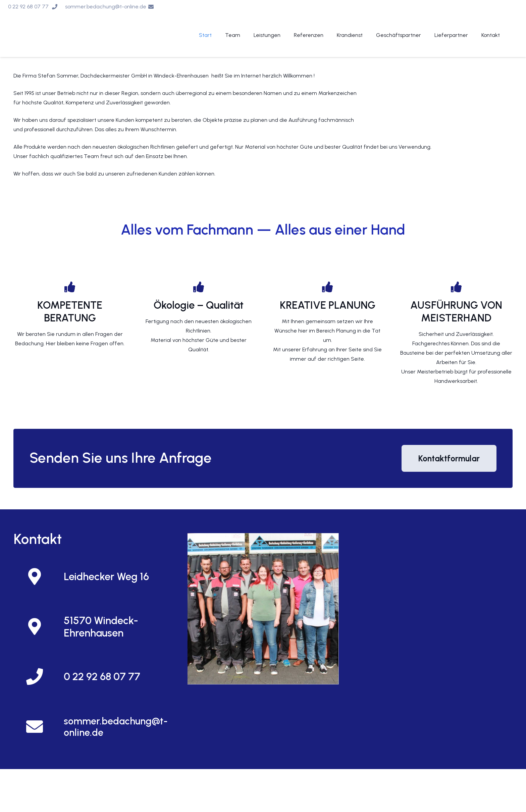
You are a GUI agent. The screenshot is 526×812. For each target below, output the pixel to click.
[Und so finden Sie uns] (263, 608)
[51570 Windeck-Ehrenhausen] (39, 627)
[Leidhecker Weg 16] (39, 577)
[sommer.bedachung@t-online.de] (39, 727)
